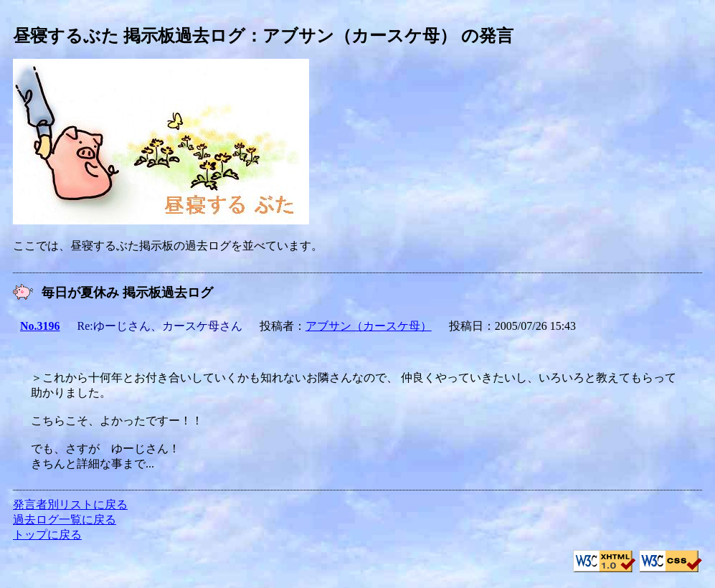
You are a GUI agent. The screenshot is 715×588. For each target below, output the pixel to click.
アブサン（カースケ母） (369, 326)
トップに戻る (47, 535)
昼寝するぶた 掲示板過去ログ (129, 36)
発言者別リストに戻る (70, 504)
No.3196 (40, 326)
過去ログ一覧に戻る (65, 520)
